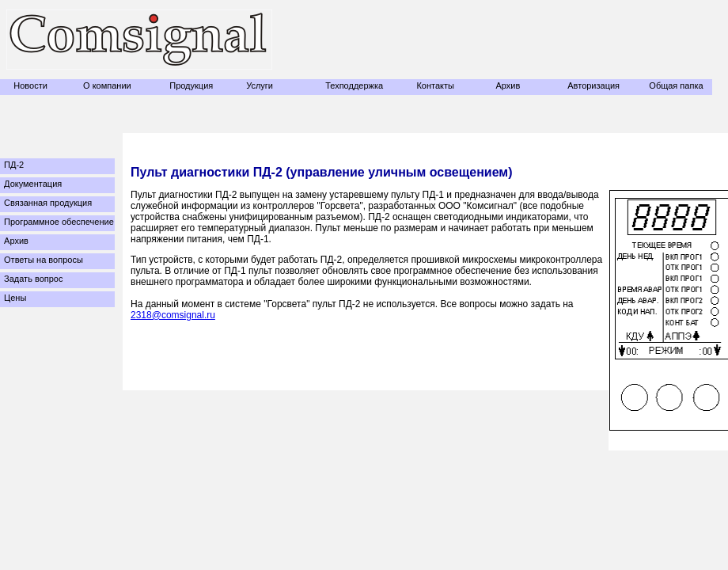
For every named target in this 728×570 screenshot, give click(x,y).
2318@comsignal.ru (173, 315)
